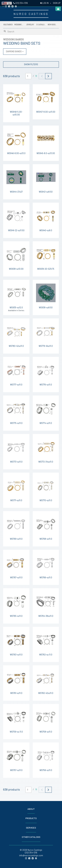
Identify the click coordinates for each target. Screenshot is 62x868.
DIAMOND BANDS (15, 51)
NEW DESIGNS (53, 24)
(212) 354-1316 (21, 3)
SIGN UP (57, 3)
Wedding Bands (19, 25)
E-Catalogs (41, 24)
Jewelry (30, 25)
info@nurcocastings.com (31, 855)
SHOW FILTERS (31, 64)
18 (36, 76)
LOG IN (44, 3)
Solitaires (8, 25)
